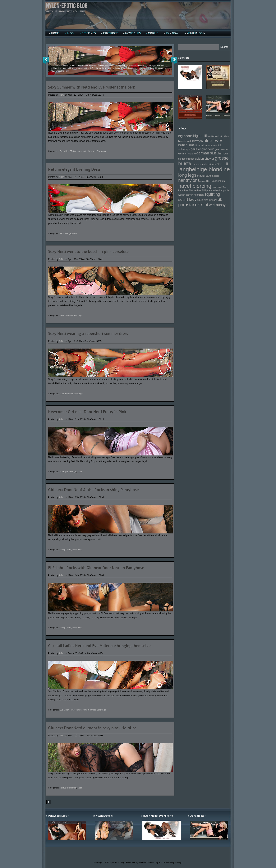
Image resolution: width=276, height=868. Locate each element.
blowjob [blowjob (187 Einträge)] (198, 141)
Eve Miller (64, 151)
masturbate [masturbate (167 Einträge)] (204, 176)
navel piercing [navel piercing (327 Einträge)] (195, 186)
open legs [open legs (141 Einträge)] (216, 187)
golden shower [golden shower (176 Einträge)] (205, 159)
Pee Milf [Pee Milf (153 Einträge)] (202, 190)
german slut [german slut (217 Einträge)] (206, 153)
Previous (46, 60)
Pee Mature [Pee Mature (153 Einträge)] (190, 190)
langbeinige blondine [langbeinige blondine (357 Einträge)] (204, 169)
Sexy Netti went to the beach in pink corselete (88, 252)
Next (174, 60)
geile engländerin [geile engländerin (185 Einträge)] (203, 149)
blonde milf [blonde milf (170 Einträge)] (185, 141)
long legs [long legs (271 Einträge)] (187, 175)
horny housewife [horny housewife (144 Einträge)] (200, 164)
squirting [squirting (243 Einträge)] (212, 194)
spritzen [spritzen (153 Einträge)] (200, 195)
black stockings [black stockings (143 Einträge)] (222, 136)
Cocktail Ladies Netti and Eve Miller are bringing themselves (100, 646)
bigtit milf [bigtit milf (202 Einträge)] (200, 136)
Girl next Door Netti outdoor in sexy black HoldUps (92, 728)
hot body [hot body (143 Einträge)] (212, 164)
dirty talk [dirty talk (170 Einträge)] (200, 145)
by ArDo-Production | (165, 863)
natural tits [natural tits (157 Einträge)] (219, 181)
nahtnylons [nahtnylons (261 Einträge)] (189, 180)
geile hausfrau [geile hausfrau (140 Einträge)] (221, 149)
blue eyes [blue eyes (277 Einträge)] (213, 141)
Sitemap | (178, 863)
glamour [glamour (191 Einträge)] (222, 153)
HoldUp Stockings (68, 472)
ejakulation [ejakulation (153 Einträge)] (211, 146)
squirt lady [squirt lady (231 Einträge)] (187, 199)
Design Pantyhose (68, 550)
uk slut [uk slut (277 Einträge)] (202, 205)
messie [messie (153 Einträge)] (215, 176)
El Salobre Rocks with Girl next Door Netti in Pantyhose (96, 568)
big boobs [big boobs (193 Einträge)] (185, 136)
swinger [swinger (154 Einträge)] (213, 200)
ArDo (61, 95)
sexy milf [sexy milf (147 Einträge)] (190, 195)
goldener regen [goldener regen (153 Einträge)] (186, 159)
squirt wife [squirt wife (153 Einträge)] (203, 200)
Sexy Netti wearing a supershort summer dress (88, 334)
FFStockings (76, 151)
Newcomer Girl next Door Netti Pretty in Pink (87, 412)
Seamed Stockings (97, 151)
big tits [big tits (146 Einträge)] (211, 136)
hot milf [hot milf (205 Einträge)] (222, 164)
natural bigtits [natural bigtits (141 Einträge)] (207, 181)
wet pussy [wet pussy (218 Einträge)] (217, 205)
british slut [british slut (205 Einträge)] (186, 145)
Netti (85, 151)
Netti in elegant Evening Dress (74, 169)
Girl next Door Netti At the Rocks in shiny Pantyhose (93, 490)
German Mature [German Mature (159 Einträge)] (187, 154)
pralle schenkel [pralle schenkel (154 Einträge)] (214, 190)
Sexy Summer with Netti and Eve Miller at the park (92, 87)
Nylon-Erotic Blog (67, 6)
